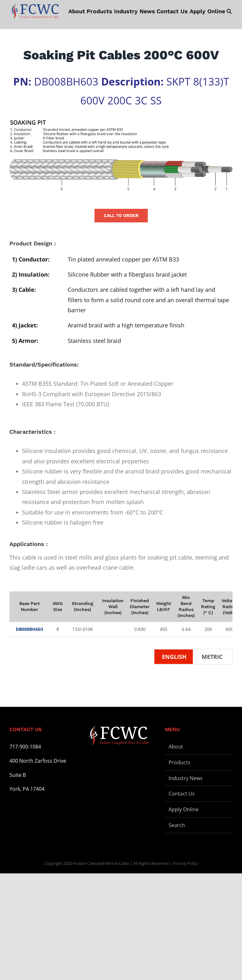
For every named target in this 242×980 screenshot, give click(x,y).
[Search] (229, 11)
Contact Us (182, 794)
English (174, 657)
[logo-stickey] (34, 12)
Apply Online (184, 809)
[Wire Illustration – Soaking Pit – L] (121, 155)
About (176, 747)
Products (179, 762)
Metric (212, 657)
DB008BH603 (29, 629)
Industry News (186, 778)
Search (177, 825)
